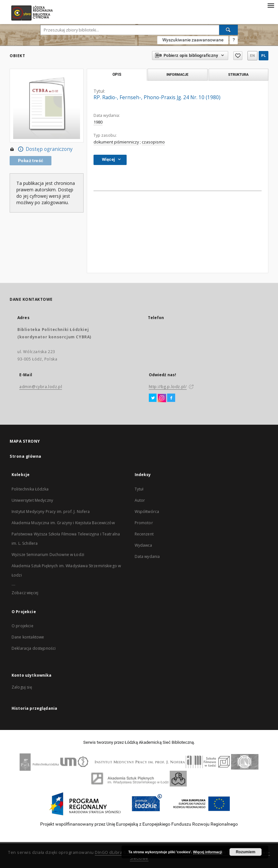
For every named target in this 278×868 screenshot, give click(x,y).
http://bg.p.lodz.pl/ (168, 387)
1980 (98, 122)
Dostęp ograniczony (41, 149)
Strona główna (26, 456)
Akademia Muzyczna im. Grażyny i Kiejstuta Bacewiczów (63, 523)
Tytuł (139, 489)
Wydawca (143, 545)
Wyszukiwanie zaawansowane (193, 40)
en (252, 56)
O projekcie (22, 626)
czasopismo (153, 142)
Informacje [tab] (177, 74)
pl (264, 56)
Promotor (144, 523)
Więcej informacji (208, 852)
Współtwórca (147, 512)
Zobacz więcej (25, 593)
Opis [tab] (117, 74)
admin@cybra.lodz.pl (41, 387)
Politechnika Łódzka (30, 489)
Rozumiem (246, 852)
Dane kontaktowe (28, 637)
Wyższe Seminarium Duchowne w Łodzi (48, 555)
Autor (140, 500)
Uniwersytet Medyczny (32, 500)
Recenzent (144, 534)
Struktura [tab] (238, 74)
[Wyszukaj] (229, 30)
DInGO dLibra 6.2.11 (115, 852)
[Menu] (271, 5)
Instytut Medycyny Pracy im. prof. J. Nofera (51, 512)
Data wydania (147, 556)
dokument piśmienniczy (116, 142)
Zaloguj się (22, 687)
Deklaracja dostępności (34, 648)
